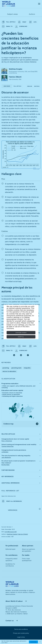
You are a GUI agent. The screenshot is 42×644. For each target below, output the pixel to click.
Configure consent (21, 333)
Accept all (21, 337)
